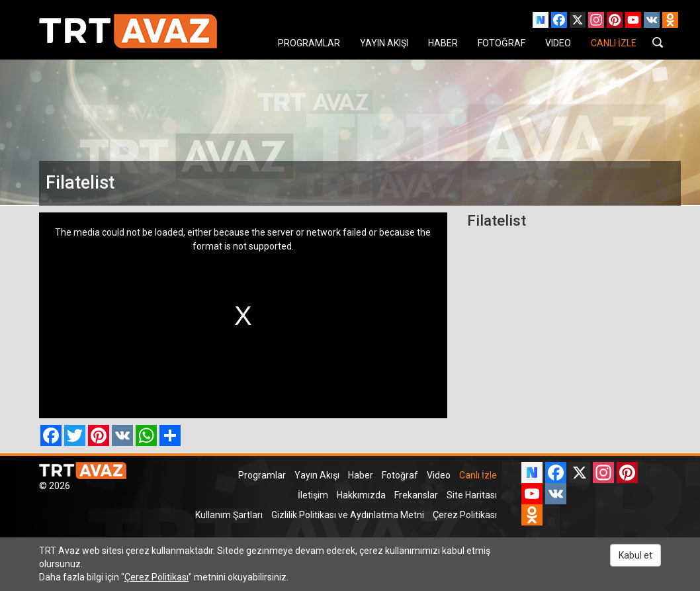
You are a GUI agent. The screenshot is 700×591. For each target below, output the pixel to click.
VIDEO (558, 43)
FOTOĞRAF (502, 43)
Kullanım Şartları (229, 515)
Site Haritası (472, 495)
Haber (361, 475)
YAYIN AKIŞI (384, 43)
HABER (443, 43)
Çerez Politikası (465, 515)
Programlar (262, 475)
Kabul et (635, 555)
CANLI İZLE (614, 43)
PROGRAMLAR (309, 43)
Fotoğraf (400, 475)
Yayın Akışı (317, 475)
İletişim (313, 495)
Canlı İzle (478, 475)
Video (439, 475)
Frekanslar (416, 495)
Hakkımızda (361, 495)
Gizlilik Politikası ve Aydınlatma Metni (348, 515)
